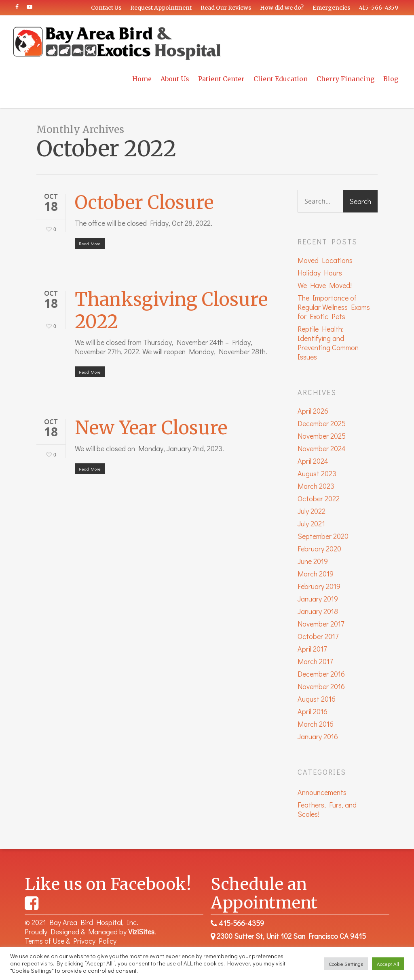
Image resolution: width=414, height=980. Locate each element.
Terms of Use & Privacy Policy (71, 941)
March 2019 (316, 574)
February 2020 (319, 549)
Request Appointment (161, 8)
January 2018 (318, 611)
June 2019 (313, 561)
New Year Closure (151, 428)
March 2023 (316, 486)
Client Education (281, 79)
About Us (175, 79)
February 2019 (319, 586)
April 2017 (312, 649)
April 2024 (313, 461)
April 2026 (313, 411)
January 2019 (318, 599)
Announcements (322, 792)
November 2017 (321, 624)
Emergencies (331, 8)
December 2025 (322, 424)
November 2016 (321, 687)
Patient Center (221, 79)
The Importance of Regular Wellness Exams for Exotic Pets (334, 307)
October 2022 (319, 499)
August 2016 (317, 699)
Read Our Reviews (226, 8)
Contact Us (106, 8)
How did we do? (282, 8)
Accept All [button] (388, 964)
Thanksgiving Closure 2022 (171, 310)
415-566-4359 (379, 8)
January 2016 (318, 737)
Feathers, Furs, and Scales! (327, 810)
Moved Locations (325, 260)
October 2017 (318, 636)
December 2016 (321, 674)
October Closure (144, 202)
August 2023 (317, 474)
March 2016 (316, 724)
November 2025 (322, 436)
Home (142, 79)
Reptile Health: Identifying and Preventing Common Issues (328, 343)
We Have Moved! (325, 285)
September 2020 (323, 536)
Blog (391, 79)
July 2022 (312, 511)
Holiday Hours (320, 273)
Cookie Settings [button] (346, 964)
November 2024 (322, 449)
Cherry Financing (345, 79)
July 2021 (311, 524)
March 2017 (315, 661)
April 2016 (313, 712)
